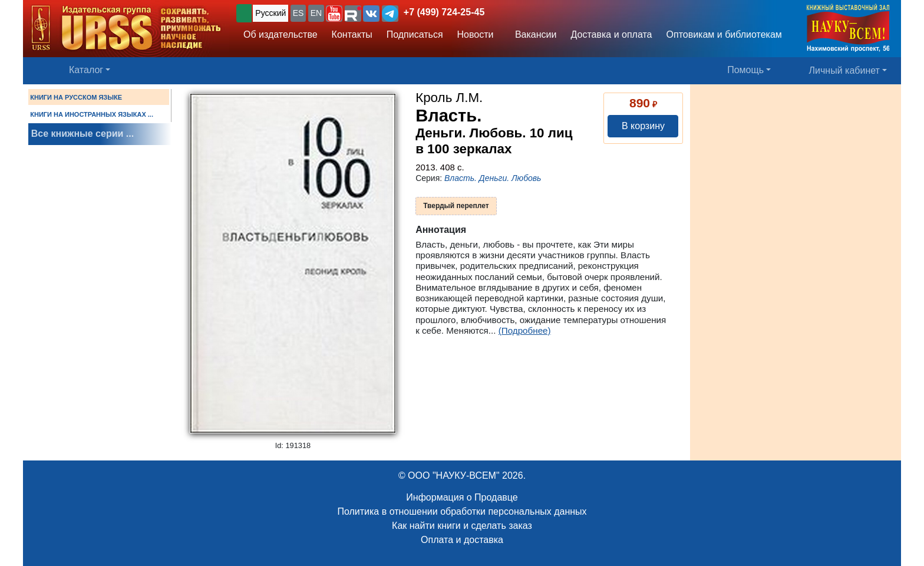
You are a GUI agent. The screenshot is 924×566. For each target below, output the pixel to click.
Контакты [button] (352, 34)
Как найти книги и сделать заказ (462, 526)
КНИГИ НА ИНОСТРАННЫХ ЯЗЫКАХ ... (92, 114)
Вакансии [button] (532, 34)
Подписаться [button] (415, 34)
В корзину (643, 126)
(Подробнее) (525, 330)
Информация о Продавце (462, 497)
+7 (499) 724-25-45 (444, 12)
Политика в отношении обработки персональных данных (462, 511)
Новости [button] (476, 34)
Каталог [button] (86, 70)
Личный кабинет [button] (844, 70)
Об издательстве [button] (280, 34)
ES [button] (298, 13)
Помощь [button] (745, 70)
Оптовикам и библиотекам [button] (724, 34)
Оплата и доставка (462, 540)
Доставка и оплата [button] (611, 34)
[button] (334, 14)
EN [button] (316, 13)
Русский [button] (270, 13)
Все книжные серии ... (82, 134)
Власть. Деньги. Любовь (493, 178)
